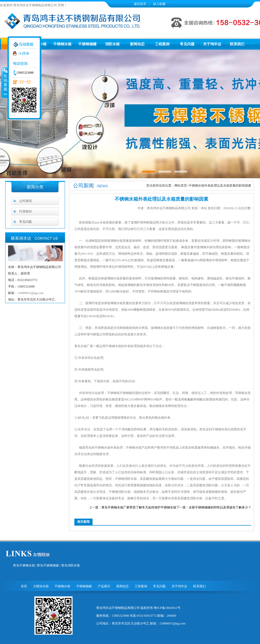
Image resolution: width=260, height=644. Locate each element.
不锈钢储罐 (87, 44)
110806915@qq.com (30, 293)
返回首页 (140, 4)
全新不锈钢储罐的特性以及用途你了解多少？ (220, 507)
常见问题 (187, 44)
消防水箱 (112, 44)
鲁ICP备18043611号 (167, 608)
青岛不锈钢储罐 (48, 565)
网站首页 (181, 186)
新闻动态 (137, 44)
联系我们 (237, 44)
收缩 (4, 82)
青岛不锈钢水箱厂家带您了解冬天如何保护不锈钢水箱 (139, 507)
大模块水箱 (41, 586)
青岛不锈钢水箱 (24, 565)
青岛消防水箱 (70, 565)
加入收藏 (159, 4)
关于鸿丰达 (212, 44)
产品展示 (104, 586)
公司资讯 (25, 201)
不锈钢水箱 (62, 44)
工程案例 (162, 44)
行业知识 (25, 211)
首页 (24, 586)
